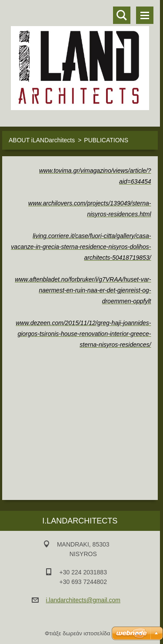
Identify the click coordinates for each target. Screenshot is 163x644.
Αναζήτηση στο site (122, 15)
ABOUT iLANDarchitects (42, 140)
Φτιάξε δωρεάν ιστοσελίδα (77, 633)
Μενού (145, 15)
